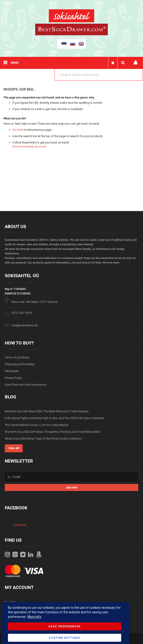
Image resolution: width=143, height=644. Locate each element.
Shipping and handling (20, 364)
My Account (38, 147)
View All (14, 448)
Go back (18, 130)
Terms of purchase (17, 357)
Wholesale (12, 371)
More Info (34, 617)
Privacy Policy (14, 378)
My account (136, 63)
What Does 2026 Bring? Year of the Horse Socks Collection (43, 439)
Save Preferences (65, 626)
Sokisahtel (20, 525)
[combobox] (99, 75)
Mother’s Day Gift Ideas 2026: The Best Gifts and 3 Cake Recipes (47, 411)
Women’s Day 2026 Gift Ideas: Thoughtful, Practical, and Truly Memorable (52, 432)
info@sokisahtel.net (25, 325)
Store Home (20, 147)
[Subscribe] (71, 487)
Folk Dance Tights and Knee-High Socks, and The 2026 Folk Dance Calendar (54, 418)
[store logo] (71, 16)
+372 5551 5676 (22, 313)
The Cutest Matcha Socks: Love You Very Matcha (37, 425)
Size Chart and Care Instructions (26, 385)
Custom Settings (64, 638)
